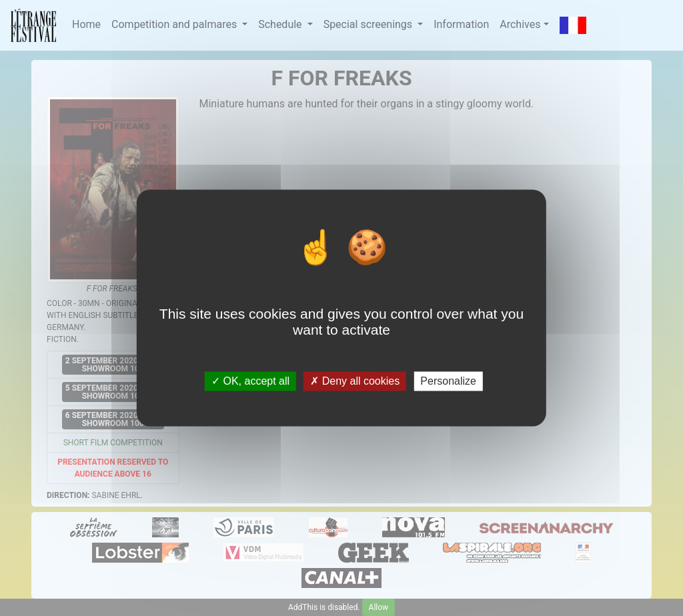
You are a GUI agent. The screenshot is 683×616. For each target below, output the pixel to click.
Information (461, 24)
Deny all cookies (355, 381)
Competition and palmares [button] (175, 24)
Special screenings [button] (369, 24)
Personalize (448, 381)
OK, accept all (250, 381)
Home (86, 24)
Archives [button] (520, 24)
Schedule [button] (281, 24)
